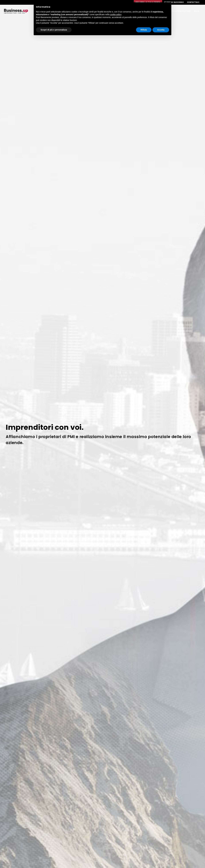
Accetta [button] (161, 30)
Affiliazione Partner (180, 11)
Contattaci (193, 2)
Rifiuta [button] (144, 30)
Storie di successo (174, 2)
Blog (197, 11)
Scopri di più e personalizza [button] (54, 30)
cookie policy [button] (116, 14)
